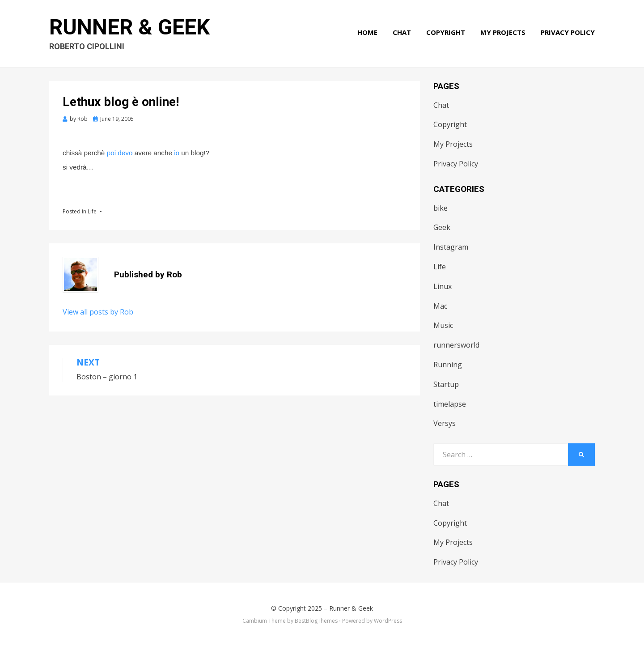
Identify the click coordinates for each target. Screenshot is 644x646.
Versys (445, 423)
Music (443, 325)
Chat (402, 32)
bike (441, 208)
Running (448, 365)
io (177, 153)
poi (111, 153)
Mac (440, 306)
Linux (443, 286)
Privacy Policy (568, 32)
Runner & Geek (129, 27)
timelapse (450, 404)
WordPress (388, 621)
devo (125, 153)
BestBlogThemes (316, 621)
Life (92, 211)
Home (367, 32)
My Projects (503, 32)
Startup (446, 384)
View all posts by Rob (98, 312)
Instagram (451, 247)
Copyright (446, 32)
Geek (442, 227)
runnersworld (456, 345)
